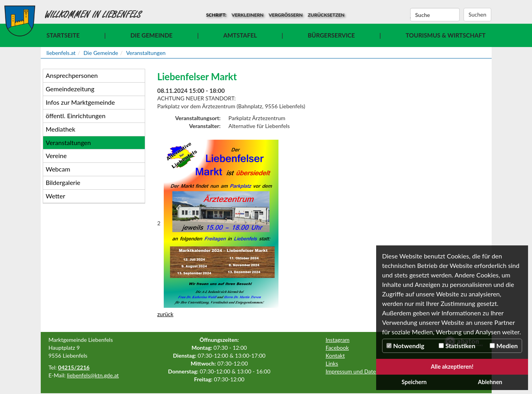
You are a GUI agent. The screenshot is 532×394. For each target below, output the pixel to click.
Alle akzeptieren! (452, 367)
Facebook (337, 348)
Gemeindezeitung (70, 89)
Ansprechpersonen (72, 75)
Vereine (56, 156)
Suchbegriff (410, 15)
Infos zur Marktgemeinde (80, 102)
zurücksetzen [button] (326, 15)
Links (332, 363)
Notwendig (405, 346)
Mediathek (61, 129)
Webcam (58, 169)
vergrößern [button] (286, 15)
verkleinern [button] (247, 15)
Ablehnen (490, 382)
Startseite (63, 35)
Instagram (337, 340)
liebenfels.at (61, 53)
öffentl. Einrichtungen (76, 116)
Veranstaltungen (146, 53)
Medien (504, 346)
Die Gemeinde (151, 35)
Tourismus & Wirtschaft (445, 35)
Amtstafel (240, 35)
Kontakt (335, 355)
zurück (166, 314)
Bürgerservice (331, 35)
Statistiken (457, 346)
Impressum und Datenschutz (360, 371)
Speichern (414, 382)
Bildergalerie (63, 182)
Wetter (56, 196)
